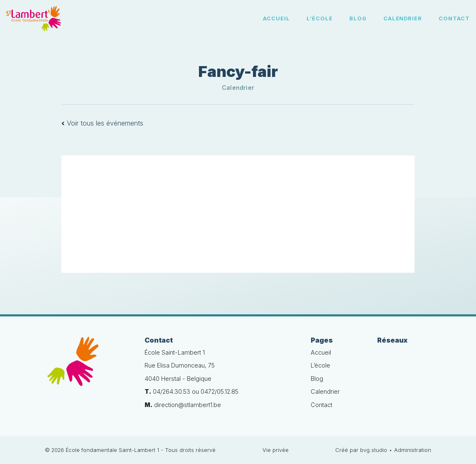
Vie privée (276, 450)
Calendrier (403, 19)
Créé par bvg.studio (361, 450)
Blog (358, 19)
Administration (413, 450)
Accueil (276, 19)
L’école (320, 19)
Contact (454, 19)
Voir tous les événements (102, 123)
